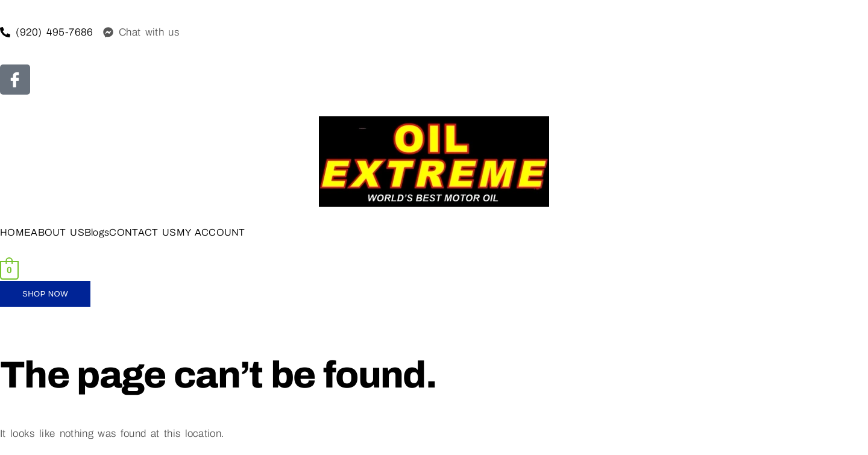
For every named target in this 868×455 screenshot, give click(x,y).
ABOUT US (58, 233)
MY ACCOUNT (211, 233)
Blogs (97, 233)
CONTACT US (143, 233)
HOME (15, 233)
